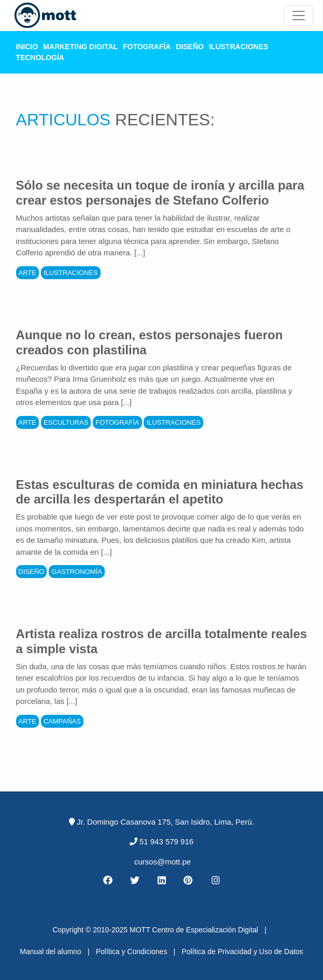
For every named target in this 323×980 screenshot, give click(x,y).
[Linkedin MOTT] (162, 881)
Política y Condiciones (132, 952)
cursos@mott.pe (163, 862)
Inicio (27, 47)
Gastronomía (77, 572)
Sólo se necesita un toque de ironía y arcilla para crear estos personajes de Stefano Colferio (160, 193)
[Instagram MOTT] (216, 881)
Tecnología (40, 57)
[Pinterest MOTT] (189, 881)
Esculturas (66, 422)
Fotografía (147, 47)
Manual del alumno (50, 952)
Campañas (62, 721)
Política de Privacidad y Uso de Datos (242, 952)
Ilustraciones (238, 47)
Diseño (190, 47)
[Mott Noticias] (299, 16)
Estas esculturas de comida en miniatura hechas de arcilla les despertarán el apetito (160, 492)
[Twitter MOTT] (134, 881)
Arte (27, 273)
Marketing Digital (80, 47)
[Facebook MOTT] (107, 881)
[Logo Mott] (45, 16)
